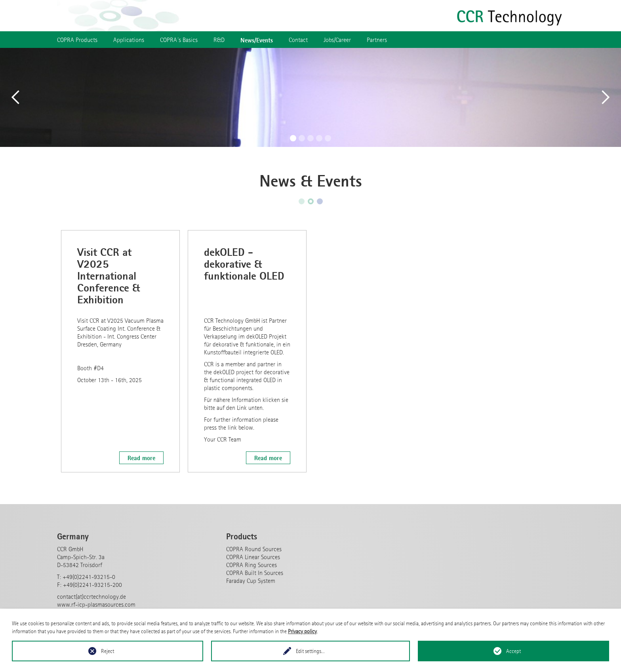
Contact (298, 40)
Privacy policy (302, 631)
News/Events (257, 40)
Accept (513, 651)
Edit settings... (310, 651)
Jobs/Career (337, 40)
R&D (219, 40)
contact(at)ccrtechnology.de (91, 597)
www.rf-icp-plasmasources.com (96, 604)
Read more (141, 458)
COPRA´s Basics (179, 40)
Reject (108, 651)
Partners (377, 40)
